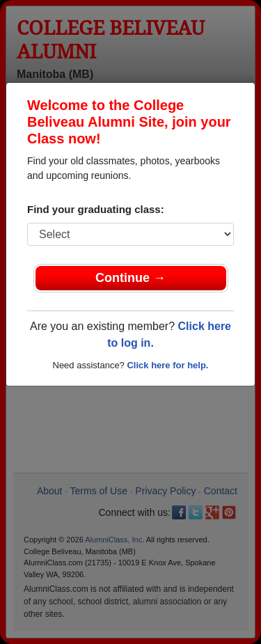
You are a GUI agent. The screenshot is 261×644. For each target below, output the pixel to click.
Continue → (130, 278)
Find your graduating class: (96, 209)
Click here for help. (167, 365)
